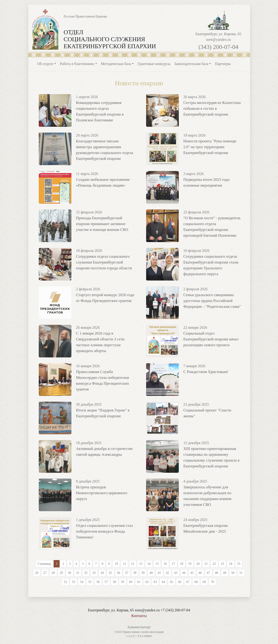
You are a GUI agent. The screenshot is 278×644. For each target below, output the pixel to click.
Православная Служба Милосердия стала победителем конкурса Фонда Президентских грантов (104, 377)
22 (214, 564)
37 (127, 573)
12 (133, 564)
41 (159, 573)
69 (204, 582)
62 (147, 582)
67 (188, 582)
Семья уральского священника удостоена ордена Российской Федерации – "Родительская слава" (211, 300)
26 (37, 573)
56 (98, 582)
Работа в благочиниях (77, 64)
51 (241, 573)
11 (124, 564)
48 (217, 573)
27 (45, 573)
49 (225, 573)
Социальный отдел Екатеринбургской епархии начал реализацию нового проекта (210, 339)
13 (141, 564)
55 (90, 582)
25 (239, 564)
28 (53, 573)
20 (198, 564)
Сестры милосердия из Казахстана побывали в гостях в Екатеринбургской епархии (211, 108)
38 (135, 573)
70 (212, 582)
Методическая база (116, 64)
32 (86, 573)
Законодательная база (191, 64)
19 (190, 564)
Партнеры (223, 64)
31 (78, 573)
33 (94, 573)
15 (157, 564)
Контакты (139, 616)
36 (119, 573)
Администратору (139, 627)
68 (196, 582)
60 (131, 582)
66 (180, 582)
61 (139, 582)
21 (206, 564)
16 (165, 564)
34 (102, 573)
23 (222, 564)
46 (200, 573)
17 (173, 564)
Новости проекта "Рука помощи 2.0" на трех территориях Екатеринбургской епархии (212, 146)
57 (106, 582)
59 (123, 582)
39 (143, 573)
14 (149, 564)
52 (65, 582)
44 (184, 573)
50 (233, 573)
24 (231, 564)
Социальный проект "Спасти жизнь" (212, 410)
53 (74, 582)
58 (114, 582)
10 (116, 564)
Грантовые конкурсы (154, 64)
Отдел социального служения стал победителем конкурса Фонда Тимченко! (103, 531)
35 (110, 573)
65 (172, 582)
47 (208, 573)
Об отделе (45, 64)
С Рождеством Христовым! (205, 372)
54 (82, 582)
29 (61, 573)
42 (168, 573)
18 (182, 564)
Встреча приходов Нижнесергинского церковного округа (101, 492)
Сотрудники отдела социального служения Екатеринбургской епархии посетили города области (103, 262)
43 (176, 573)
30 (70, 573)
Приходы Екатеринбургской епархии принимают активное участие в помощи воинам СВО (105, 223)
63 (155, 582)
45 (192, 573)
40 (151, 573)
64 (163, 582)
